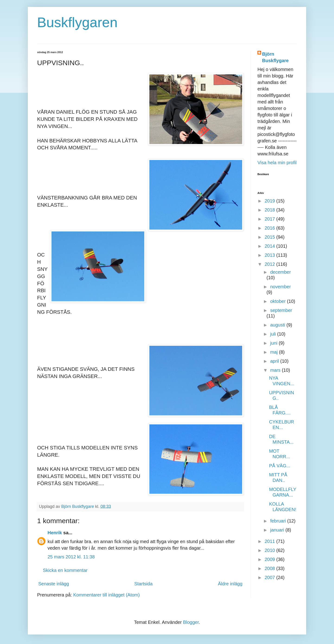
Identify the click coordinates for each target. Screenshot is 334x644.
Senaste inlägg (54, 584)
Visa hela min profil (277, 163)
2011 (270, 541)
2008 (270, 568)
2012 (270, 264)
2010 (270, 550)
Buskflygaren (77, 22)
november (281, 287)
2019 (270, 201)
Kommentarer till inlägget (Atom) (107, 595)
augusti (278, 325)
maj (275, 352)
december (281, 272)
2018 (270, 210)
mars (276, 370)
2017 (270, 219)
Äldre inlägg (230, 584)
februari (279, 521)
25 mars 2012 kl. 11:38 (71, 557)
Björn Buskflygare (275, 57)
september (281, 310)
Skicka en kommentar (65, 570)
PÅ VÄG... (280, 466)
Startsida (143, 584)
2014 (270, 246)
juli (274, 334)
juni (275, 343)
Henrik (55, 533)
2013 (270, 255)
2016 (270, 228)
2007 (270, 577)
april (275, 361)
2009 (270, 559)
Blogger (191, 622)
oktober (279, 301)
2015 (270, 237)
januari (278, 530)
